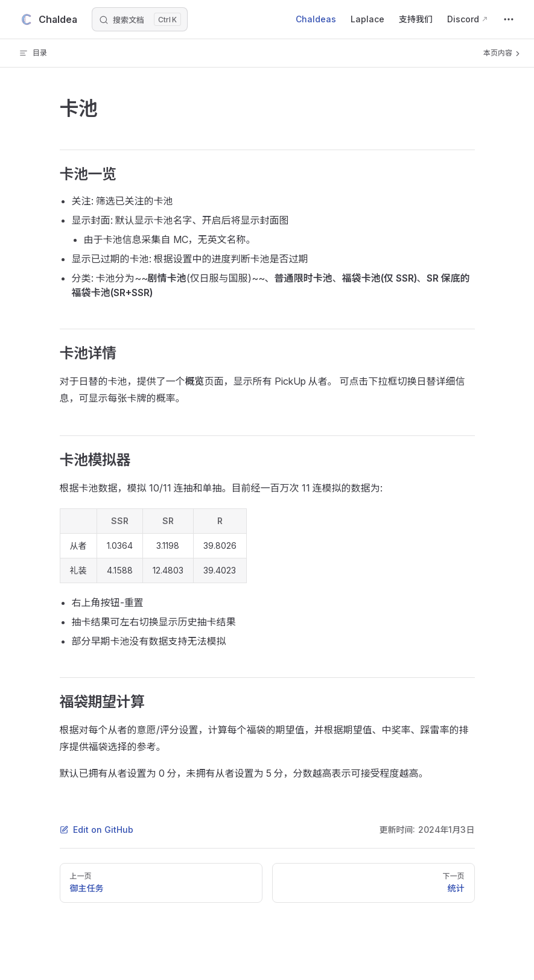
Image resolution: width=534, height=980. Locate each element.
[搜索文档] (140, 19)
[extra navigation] (509, 19)
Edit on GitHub (97, 830)
